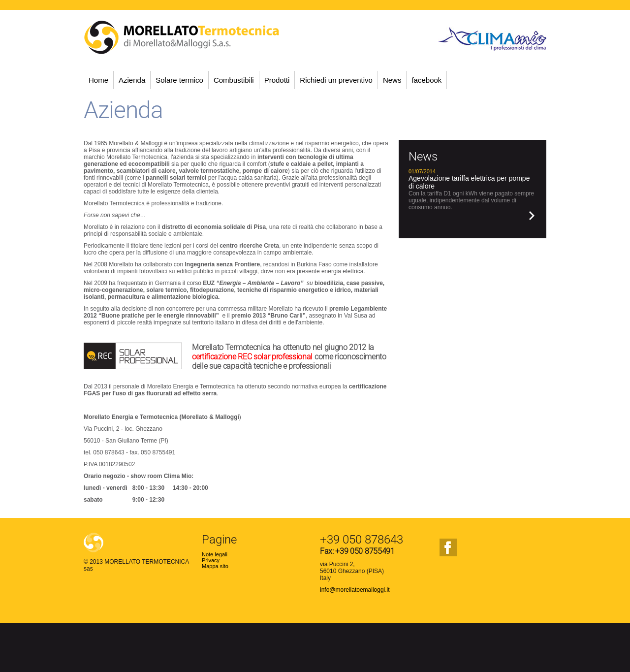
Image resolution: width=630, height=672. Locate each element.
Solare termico (179, 80)
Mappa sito (215, 566)
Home (98, 80)
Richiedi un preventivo (336, 80)
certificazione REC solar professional (252, 357)
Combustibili (234, 80)
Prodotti (277, 80)
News (392, 80)
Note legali (215, 554)
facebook (426, 80)
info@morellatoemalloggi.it (355, 590)
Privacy (211, 560)
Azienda (132, 80)
